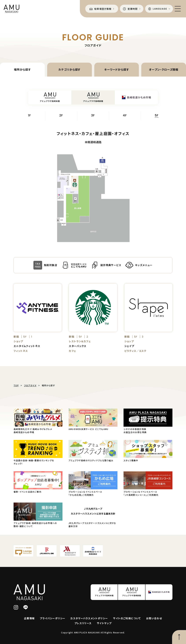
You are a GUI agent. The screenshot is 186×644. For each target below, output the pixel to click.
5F (157, 116)
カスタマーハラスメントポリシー (89, 618)
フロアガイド (30, 385)
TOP (16, 385)
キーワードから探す (116, 70)
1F (29, 116)
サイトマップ (104, 623)
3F (93, 116)
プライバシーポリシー (53, 618)
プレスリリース (83, 623)
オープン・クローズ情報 (164, 70)
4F (125, 116)
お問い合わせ (154, 618)
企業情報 (29, 618)
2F (61, 116)
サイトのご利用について (127, 618)
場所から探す (22, 70)
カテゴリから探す (69, 70)
